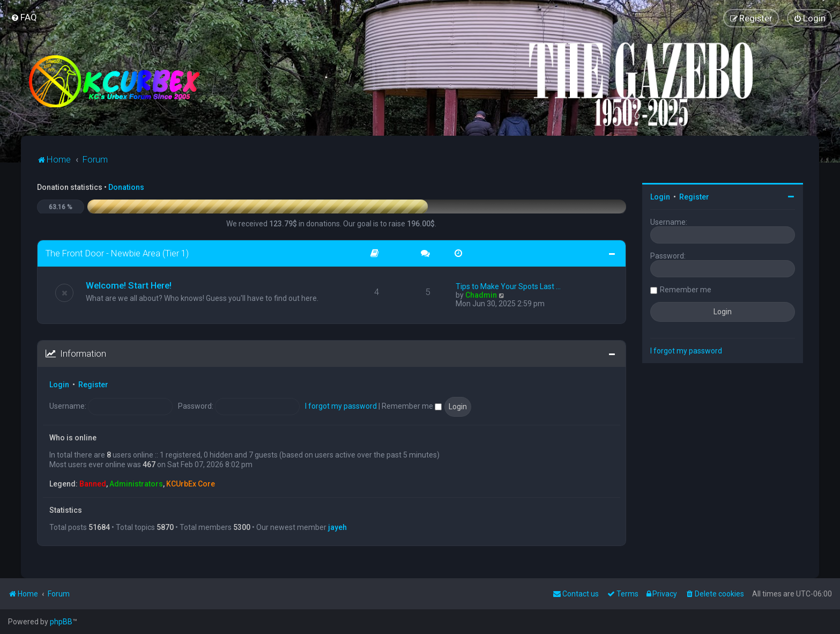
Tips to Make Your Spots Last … (508, 286)
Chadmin (481, 295)
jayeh (337, 527)
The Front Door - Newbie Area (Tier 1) (117, 253)
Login (59, 385)
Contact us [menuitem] (576, 594)
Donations (126, 187)
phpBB (61, 622)
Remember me (412, 406)
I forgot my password (341, 406)
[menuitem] (24, 17)
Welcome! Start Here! (129, 285)
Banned (93, 484)
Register (93, 385)
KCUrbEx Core (191, 484)
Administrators (136, 484)
